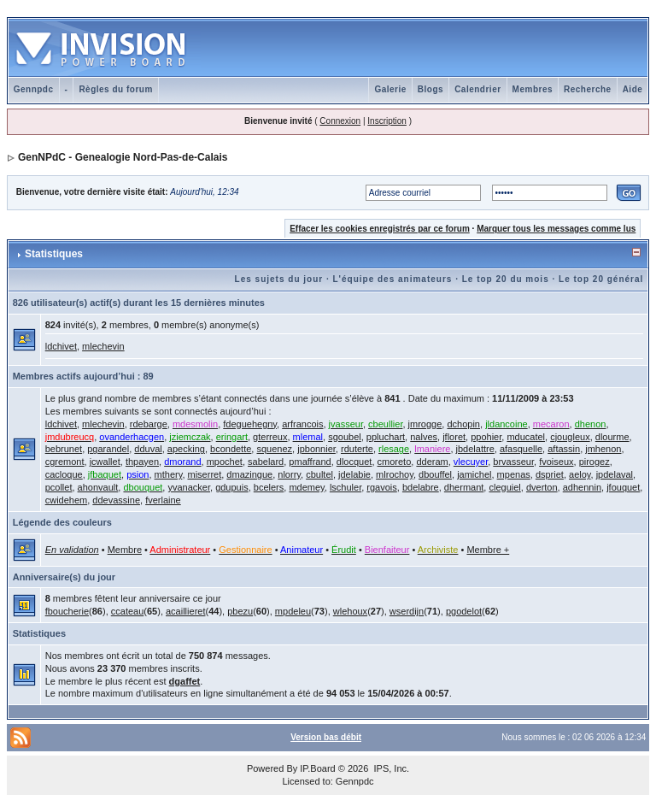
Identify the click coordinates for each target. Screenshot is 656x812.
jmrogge (425, 424)
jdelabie (354, 474)
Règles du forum (115, 89)
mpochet (225, 462)
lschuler (346, 487)
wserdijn (407, 611)
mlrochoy (395, 474)
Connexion (340, 121)
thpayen (142, 462)
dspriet (550, 474)
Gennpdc (34, 89)
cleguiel (504, 487)
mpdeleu (293, 611)
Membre (125, 550)
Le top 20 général (601, 279)
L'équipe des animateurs (393, 279)
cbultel (319, 474)
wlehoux (350, 611)
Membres (533, 89)
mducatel (526, 437)
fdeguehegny (250, 424)
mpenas (514, 474)
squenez (274, 449)
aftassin (564, 449)
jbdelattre (475, 449)
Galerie (390, 89)
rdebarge (149, 424)
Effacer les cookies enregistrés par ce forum (380, 229)
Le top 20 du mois (506, 279)
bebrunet (64, 449)
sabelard (266, 462)
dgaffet (185, 681)
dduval (148, 449)
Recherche (588, 89)
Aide (633, 89)
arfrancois (302, 424)
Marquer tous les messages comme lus (556, 229)
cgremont (65, 462)
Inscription (387, 121)
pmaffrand (310, 462)
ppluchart (386, 437)
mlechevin (103, 346)
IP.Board (317, 768)
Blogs (430, 89)
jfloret (454, 437)
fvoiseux (556, 462)
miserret (205, 474)
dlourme (612, 437)
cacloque (64, 474)
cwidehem (67, 500)
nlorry (289, 474)
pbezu (240, 611)
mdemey (306, 487)
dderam (432, 462)
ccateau (128, 611)
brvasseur (513, 462)
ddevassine (116, 500)
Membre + (488, 550)
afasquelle (521, 449)
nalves (424, 437)
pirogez (594, 462)
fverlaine (163, 500)
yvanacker (189, 487)
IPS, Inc (390, 768)
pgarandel (108, 449)
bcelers (269, 487)
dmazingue (249, 474)
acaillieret (185, 611)
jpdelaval (615, 474)
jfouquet (623, 487)
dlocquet (354, 462)
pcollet (59, 487)
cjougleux (570, 437)
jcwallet (105, 462)
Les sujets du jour (279, 279)
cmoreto (395, 462)
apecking (186, 449)
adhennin (582, 487)
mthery (169, 474)
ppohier (486, 437)
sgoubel (345, 437)
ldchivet (61, 346)
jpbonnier (316, 449)
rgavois (381, 487)
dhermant (464, 487)
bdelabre (421, 487)
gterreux (270, 437)
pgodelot (464, 611)
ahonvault (98, 487)
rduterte (357, 449)
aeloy (580, 474)
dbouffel (435, 474)
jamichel (474, 474)
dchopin (463, 424)
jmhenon (603, 449)
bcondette (231, 449)
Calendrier (477, 89)
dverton (542, 487)
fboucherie (67, 611)
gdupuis (232, 487)
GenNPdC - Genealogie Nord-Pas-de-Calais (123, 157)
